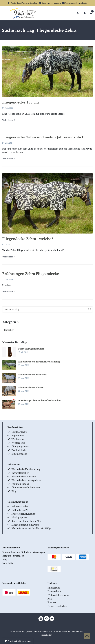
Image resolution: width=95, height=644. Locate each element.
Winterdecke (18, 443)
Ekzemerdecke (19, 454)
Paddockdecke (19, 450)
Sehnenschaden (20, 506)
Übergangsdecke (20, 446)
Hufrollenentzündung (23, 514)
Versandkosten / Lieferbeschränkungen (24, 552)
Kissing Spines (19, 517)
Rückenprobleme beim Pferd (27, 521)
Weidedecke (18, 439)
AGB (50, 599)
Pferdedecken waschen (24, 476)
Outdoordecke (19, 432)
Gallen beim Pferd (21, 510)
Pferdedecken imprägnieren (26, 480)
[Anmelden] (85, 13)
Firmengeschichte (57, 606)
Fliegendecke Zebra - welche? (28, 239)
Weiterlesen (8, 120)
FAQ (5, 559)
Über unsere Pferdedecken (26, 487)
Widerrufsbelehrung (58, 595)
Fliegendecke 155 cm (21, 102)
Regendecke (18, 435)
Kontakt (52, 602)
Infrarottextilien (20, 473)
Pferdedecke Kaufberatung (26, 469)
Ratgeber (9, 330)
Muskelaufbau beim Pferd (25, 525)
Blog (14, 491)
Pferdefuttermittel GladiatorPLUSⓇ (31, 528)
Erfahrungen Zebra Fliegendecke (31, 274)
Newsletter (8, 563)
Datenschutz (54, 591)
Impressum (54, 588)
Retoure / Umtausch (13, 556)
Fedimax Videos (20, 484)
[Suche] (79, 13)
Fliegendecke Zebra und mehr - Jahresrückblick (43, 137)
